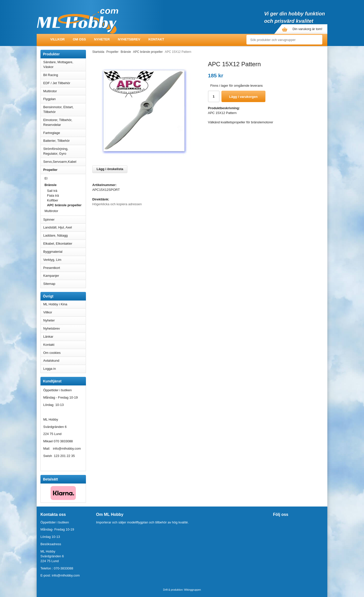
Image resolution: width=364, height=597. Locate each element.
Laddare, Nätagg (55, 235)
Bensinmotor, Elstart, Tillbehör (64, 109)
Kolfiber (53, 200)
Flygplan (64, 99)
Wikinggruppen (192, 590)
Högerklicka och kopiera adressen (117, 204)
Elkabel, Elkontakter (64, 244)
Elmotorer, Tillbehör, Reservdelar (64, 122)
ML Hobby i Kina (55, 304)
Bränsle (65, 185)
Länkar (48, 337)
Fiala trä (53, 196)
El (65, 178)
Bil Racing (64, 75)
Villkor (58, 39)
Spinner (64, 220)
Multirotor (64, 91)
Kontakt (156, 39)
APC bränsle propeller (64, 205)
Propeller (64, 170)
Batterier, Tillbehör (64, 141)
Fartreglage (64, 133)
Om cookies (52, 353)
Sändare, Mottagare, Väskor (64, 64)
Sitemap (49, 284)
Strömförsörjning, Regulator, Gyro (56, 151)
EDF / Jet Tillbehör (64, 83)
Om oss (79, 39)
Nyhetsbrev (129, 39)
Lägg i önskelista (110, 169)
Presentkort (52, 268)
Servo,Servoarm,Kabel (64, 162)
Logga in (50, 369)
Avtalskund (51, 361)
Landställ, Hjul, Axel (64, 227)
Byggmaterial (64, 252)
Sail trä (52, 191)
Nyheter (102, 39)
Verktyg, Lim (64, 260)
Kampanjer (51, 276)
